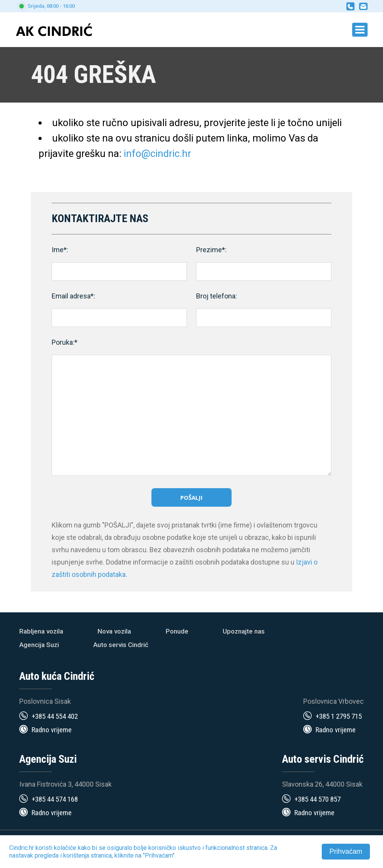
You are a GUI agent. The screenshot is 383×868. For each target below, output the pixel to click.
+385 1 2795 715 (339, 716)
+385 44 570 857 (317, 799)
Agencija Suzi (39, 645)
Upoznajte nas (244, 631)
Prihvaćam (346, 851)
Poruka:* (65, 342)
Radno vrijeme (52, 730)
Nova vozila (114, 631)
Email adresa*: (73, 296)
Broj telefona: (217, 296)
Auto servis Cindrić (121, 645)
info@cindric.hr (157, 153)
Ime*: (60, 250)
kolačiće (65, 848)
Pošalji (191, 497)
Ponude (177, 631)
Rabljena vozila (41, 631)
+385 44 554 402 (55, 716)
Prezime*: (211, 250)
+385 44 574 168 (55, 799)
